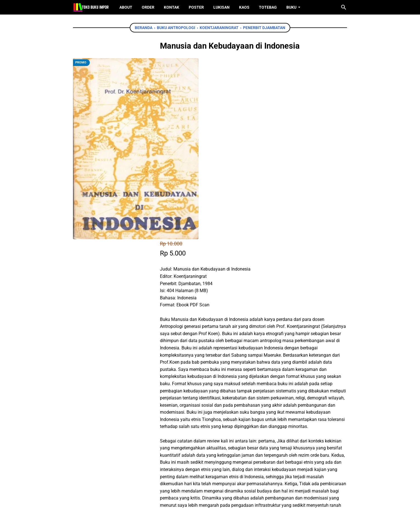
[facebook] (182, 427)
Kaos (244, 7)
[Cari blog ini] (344, 7)
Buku (291, 7)
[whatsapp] (207, 427)
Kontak (172, 7)
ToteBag (268, 7)
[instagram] (219, 478)
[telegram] (220, 427)
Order (148, 7)
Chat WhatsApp (202, 394)
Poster (196, 7)
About (126, 7)
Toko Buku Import (217, 500)
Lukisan (221, 7)
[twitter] (195, 427)
